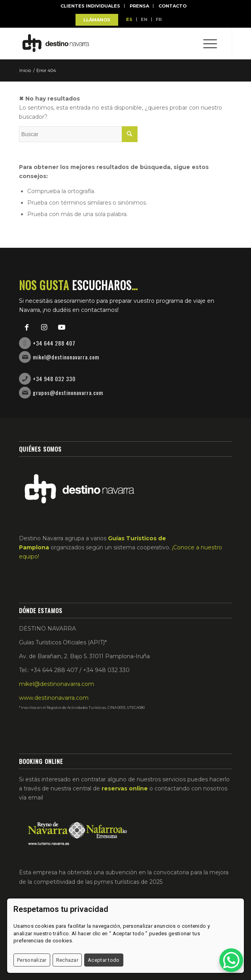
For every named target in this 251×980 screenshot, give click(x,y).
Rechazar (67, 960)
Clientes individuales (90, 6)
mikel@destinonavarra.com (66, 357)
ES (129, 19)
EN (144, 19)
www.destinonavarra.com (54, 698)
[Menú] (206, 44)
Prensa (139, 6)
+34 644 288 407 (54, 343)
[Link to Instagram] (44, 327)
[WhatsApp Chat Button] (231, 960)
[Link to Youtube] (62, 327)
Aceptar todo (104, 960)
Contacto (173, 6)
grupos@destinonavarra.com (68, 392)
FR (159, 19)
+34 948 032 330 (54, 379)
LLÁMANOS (97, 20)
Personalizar (32, 960)
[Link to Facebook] (27, 327)
